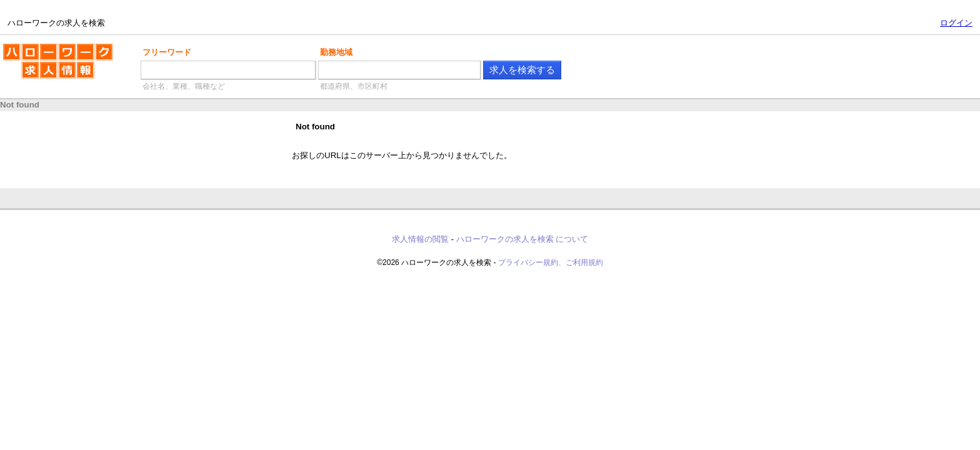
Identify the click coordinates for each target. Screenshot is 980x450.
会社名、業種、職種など (184, 86)
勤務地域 (336, 52)
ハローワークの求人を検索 (58, 66)
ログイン (956, 23)
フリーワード (167, 52)
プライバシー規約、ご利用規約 (551, 262)
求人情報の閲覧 (420, 239)
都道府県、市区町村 (354, 86)
